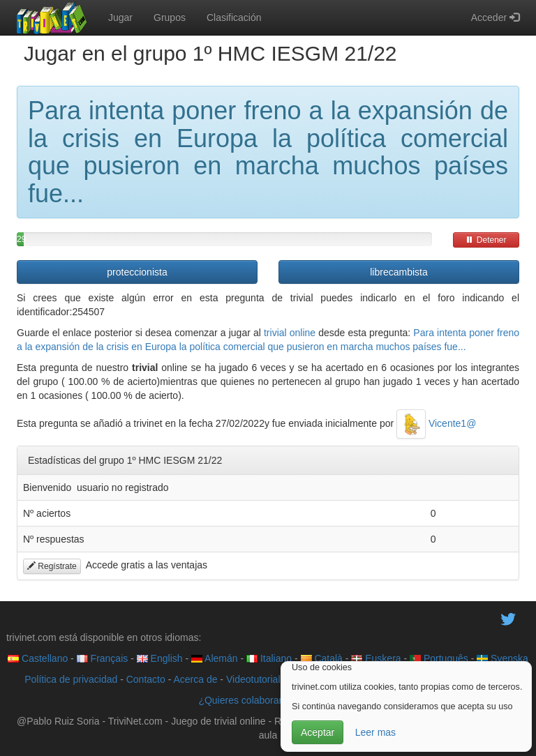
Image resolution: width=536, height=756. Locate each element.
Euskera (376, 658)
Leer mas (375, 732)
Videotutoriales (258, 679)
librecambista (399, 272)
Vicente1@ (436, 423)
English (160, 658)
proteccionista (137, 272)
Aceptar (318, 732)
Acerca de (195, 679)
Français (103, 658)
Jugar (120, 17)
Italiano (269, 658)
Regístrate (52, 566)
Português (439, 658)
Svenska (502, 658)
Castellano (38, 658)
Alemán (215, 658)
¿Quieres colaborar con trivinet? (268, 700)
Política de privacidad (71, 679)
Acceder (495, 17)
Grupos (170, 17)
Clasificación (234, 17)
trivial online (290, 333)
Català (322, 658)
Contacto (146, 679)
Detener (486, 240)
